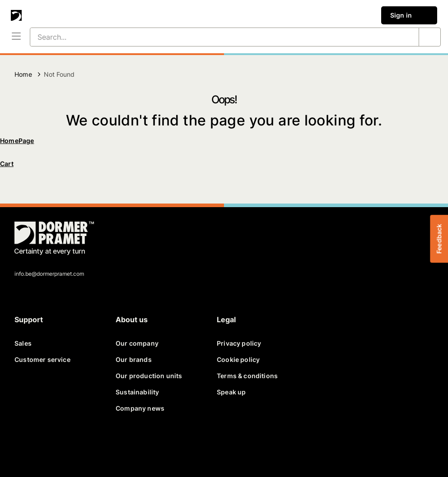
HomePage (17, 141)
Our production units (149, 376)
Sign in (409, 15)
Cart (7, 164)
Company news (140, 408)
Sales (23, 343)
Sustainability (137, 392)
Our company (137, 343)
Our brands (134, 359)
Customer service (42, 359)
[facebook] (25, 445)
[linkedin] (69, 445)
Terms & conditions (247, 376)
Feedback (439, 238)
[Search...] (214, 37)
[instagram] (112, 445)
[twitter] (47, 445)
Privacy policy (239, 343)
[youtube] (90, 445)
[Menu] (16, 37)
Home (23, 74)
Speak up (231, 392)
